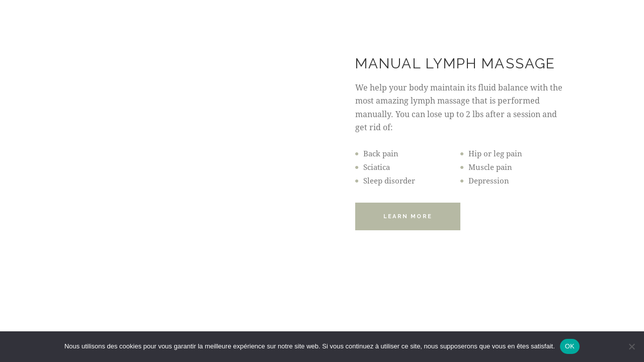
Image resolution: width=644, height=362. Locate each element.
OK (570, 346)
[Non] (631, 346)
